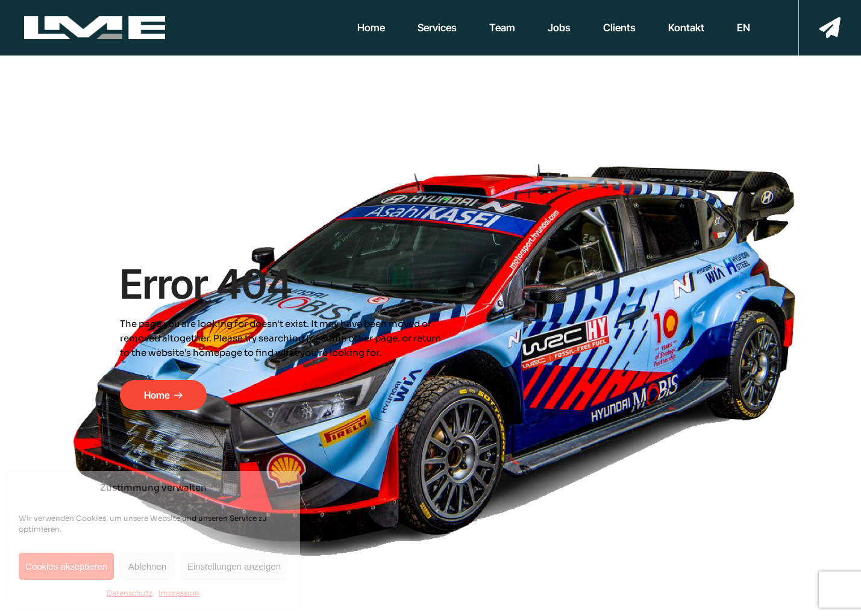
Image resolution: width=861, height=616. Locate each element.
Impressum (179, 593)
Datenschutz (130, 593)
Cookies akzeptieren (66, 566)
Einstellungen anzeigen (234, 566)
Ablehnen (147, 566)
